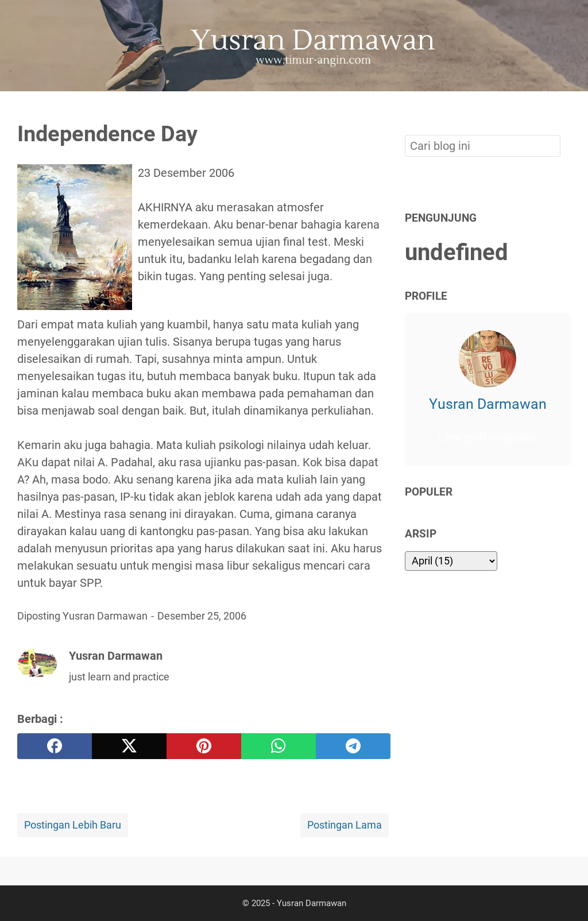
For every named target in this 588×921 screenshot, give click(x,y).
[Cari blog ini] (564, 111)
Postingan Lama (345, 825)
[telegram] (353, 746)
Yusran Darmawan (488, 404)
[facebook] (55, 746)
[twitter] (129, 746)
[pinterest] (204, 746)
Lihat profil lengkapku (488, 438)
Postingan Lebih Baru (73, 825)
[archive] (451, 561)
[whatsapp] (278, 746)
